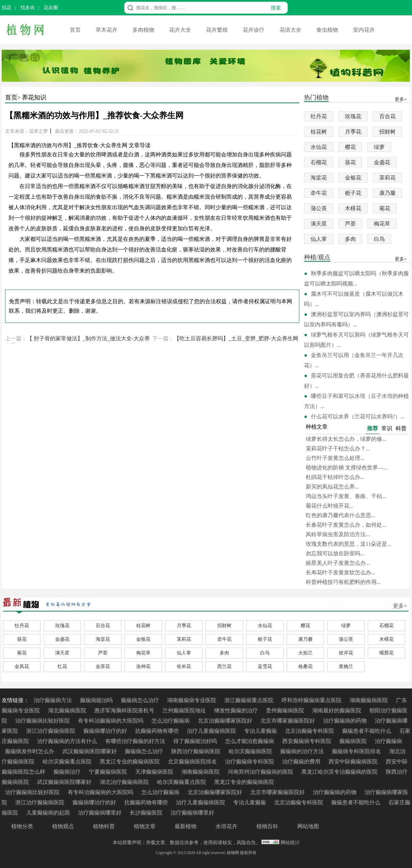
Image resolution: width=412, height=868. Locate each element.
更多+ (400, 606)
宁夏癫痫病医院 (109, 772)
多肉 (350, 239)
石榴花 (319, 162)
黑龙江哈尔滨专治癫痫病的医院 (340, 772)
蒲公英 (319, 208)
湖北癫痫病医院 (68, 710)
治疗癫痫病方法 (53, 700)
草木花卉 (107, 30)
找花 (6, 8)
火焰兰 (305, 653)
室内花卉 (364, 30)
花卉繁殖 (218, 30)
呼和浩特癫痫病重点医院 (312, 700)
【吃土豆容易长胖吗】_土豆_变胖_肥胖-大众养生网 (236, 338)
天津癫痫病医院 (155, 772)
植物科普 (104, 826)
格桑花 (305, 666)
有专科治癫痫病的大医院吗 (111, 721)
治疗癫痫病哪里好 (100, 813)
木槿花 (353, 208)
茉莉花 (387, 178)
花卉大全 (181, 30)
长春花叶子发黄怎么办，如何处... (346, 525)
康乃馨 (387, 193)
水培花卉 (226, 826)
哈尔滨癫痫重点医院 (68, 762)
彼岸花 (346, 653)
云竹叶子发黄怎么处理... (335, 458)
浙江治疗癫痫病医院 (51, 731)
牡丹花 (319, 116)
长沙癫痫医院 (147, 813)
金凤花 (22, 666)
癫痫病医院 (354, 741)
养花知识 (34, 97)
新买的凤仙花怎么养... (332, 487)
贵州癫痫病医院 (286, 710)
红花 (62, 666)
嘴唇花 (386, 653)
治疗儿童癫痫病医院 (212, 731)
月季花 (353, 132)
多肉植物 (144, 30)
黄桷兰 (346, 666)
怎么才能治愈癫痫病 (250, 741)
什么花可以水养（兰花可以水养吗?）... (358, 416)
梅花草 (382, 224)
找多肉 (28, 8)
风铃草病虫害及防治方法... (338, 534)
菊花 (385, 208)
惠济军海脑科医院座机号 (125, 710)
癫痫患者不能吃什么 (367, 731)
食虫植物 (328, 30)
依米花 (184, 666)
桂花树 (319, 132)
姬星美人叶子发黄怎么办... (338, 563)
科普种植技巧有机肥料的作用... (343, 582)
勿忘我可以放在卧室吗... (335, 553)
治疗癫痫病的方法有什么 (68, 741)
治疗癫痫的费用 (302, 762)
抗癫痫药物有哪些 (158, 731)
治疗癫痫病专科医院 (250, 762)
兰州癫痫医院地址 (185, 710)
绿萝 (379, 147)
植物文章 (145, 826)
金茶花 (103, 666)
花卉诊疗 (254, 30)
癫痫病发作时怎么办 (30, 751)
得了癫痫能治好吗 (196, 741)
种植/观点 (317, 258)
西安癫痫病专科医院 (307, 741)
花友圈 (51, 8)
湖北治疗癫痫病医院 (125, 782)
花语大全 (291, 30)
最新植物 (186, 826)
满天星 (319, 224)
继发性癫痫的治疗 (237, 710)
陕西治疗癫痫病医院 (196, 751)
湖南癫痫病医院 (369, 700)
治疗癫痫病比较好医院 (43, 721)
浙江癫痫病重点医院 (250, 700)
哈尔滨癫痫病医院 (251, 751)
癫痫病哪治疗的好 (106, 731)
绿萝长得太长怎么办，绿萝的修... (346, 439)
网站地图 (308, 826)
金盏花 (382, 162)
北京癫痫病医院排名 (193, 762)
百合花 (387, 116)
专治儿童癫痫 (261, 731)
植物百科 (267, 826)
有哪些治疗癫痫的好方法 (136, 741)
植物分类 (22, 826)
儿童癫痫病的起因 (49, 813)
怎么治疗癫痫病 (171, 721)
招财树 (387, 132)
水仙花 (319, 147)
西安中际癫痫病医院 (354, 762)
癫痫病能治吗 (97, 700)
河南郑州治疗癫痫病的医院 (261, 772)
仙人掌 (319, 239)
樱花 (350, 147)
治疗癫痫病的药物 (346, 721)
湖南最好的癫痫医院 (337, 710)
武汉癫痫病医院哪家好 (90, 751)
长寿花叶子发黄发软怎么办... (340, 572)
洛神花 (143, 666)
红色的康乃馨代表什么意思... (340, 515)
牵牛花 (319, 193)
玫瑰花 (353, 116)
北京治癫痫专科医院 (310, 731)
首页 (76, 30)
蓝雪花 (265, 666)
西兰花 (224, 666)
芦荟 (350, 224)
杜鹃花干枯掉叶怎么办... (335, 477)
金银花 (353, 178)
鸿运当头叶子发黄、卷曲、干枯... (346, 496)
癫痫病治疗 (68, 772)
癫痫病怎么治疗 (141, 700)
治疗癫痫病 (389, 741)
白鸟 (379, 239)
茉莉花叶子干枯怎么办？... (338, 448)
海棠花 (319, 178)
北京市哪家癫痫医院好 (288, 721)
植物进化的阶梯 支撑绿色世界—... (347, 468)
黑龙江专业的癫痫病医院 (130, 762)
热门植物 (316, 98)
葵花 (350, 162)
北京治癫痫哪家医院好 (226, 721)
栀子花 (353, 193)
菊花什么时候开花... (330, 506)
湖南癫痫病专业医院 (192, 700)
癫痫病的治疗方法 (303, 751)
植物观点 (63, 826)
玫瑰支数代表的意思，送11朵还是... (348, 544)
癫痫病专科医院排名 (357, 751)
